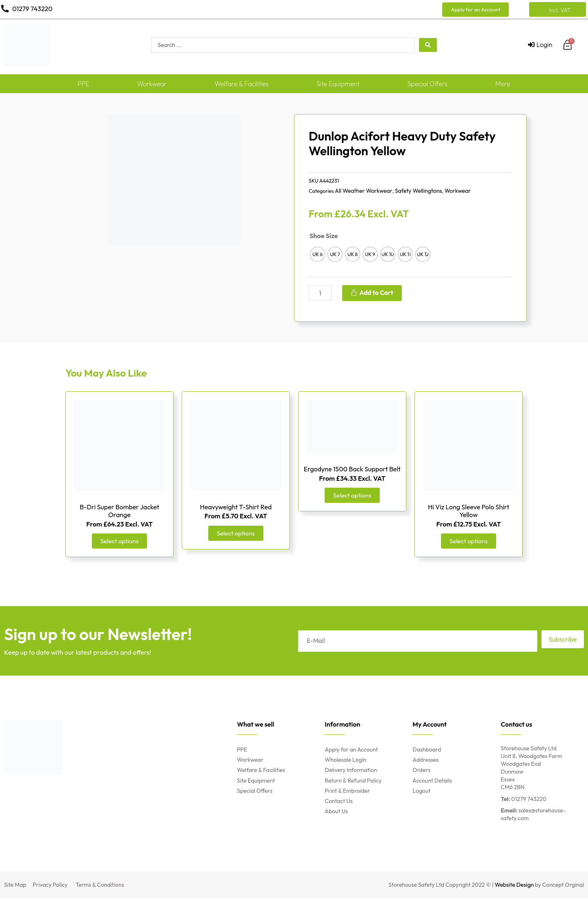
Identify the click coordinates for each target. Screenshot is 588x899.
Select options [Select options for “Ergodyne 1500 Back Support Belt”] (352, 496)
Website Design (514, 886)
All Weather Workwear (364, 191)
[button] (476, 10)
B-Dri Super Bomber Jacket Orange (119, 511)
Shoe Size (324, 236)
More (503, 84)
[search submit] (428, 45)
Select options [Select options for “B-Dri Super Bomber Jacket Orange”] (119, 542)
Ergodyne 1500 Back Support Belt (352, 469)
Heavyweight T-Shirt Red (236, 507)
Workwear (152, 84)
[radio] (317, 254)
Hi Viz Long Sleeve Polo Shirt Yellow (469, 511)
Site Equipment (338, 84)
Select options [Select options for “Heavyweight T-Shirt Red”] (236, 534)
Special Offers (428, 84)
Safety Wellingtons (418, 191)
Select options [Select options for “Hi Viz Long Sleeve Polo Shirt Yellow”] (469, 542)
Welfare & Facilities (242, 84)
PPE (84, 84)
